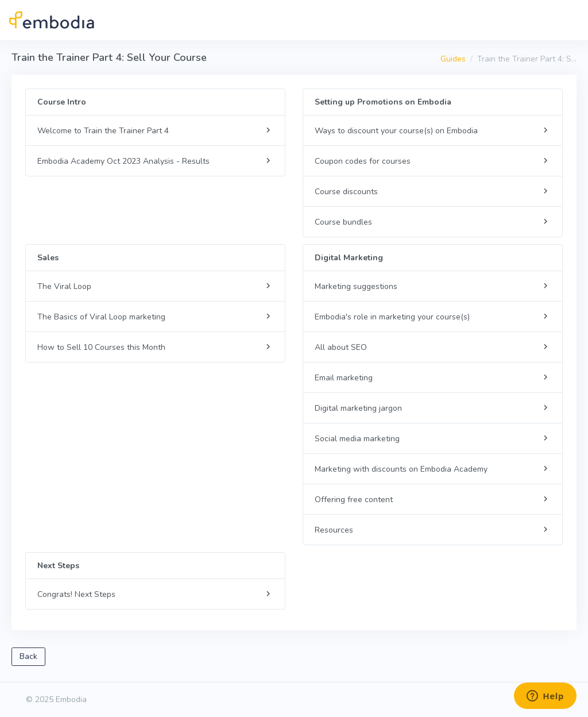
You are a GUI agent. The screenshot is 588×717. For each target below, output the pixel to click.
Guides (453, 59)
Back (28, 656)
